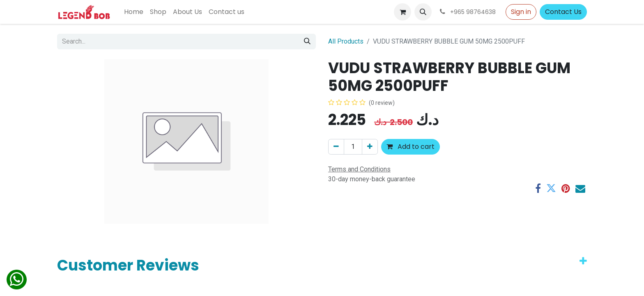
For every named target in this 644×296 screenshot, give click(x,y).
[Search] (307, 42)
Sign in (521, 12)
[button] (423, 12)
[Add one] (370, 147)
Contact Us (563, 12)
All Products (346, 41)
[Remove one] (336, 147)
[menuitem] (134, 12)
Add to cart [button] (411, 147)
